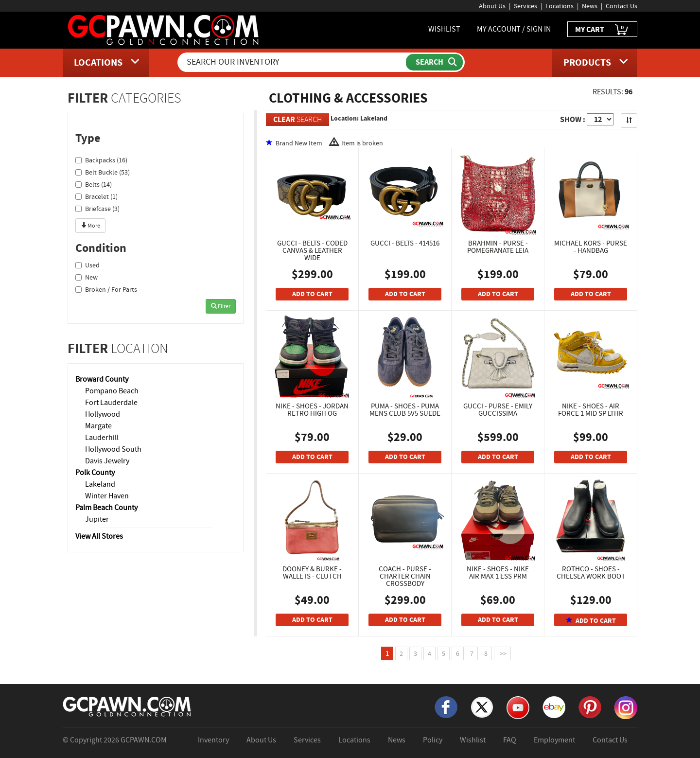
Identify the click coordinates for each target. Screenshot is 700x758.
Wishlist (473, 740)
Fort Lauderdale (111, 403)
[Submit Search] (434, 62)
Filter (221, 306)
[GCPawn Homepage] (164, 29)
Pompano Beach (112, 391)
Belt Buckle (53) (103, 172)
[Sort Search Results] (629, 121)
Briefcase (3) (97, 209)
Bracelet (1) (96, 196)
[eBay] (554, 706)
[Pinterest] (590, 706)
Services (525, 6)
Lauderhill (102, 438)
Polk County (95, 473)
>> (502, 653)
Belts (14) (94, 184)
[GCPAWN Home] (127, 706)
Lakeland (100, 484)
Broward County (102, 379)
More (90, 226)
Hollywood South (113, 449)
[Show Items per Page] (600, 119)
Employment (554, 740)
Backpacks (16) (101, 160)
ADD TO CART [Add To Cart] (312, 294)
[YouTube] (518, 707)
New (87, 277)
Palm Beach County (106, 508)
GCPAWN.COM (144, 740)
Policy (433, 740)
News (590, 6)
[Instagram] (626, 707)
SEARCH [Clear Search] (297, 119)
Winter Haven (107, 496)
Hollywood (103, 414)
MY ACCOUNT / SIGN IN (514, 29)
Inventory (213, 740)
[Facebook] (446, 706)
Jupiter (97, 519)
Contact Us (621, 6)
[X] (482, 706)
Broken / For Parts (106, 289)
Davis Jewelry (107, 461)
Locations (560, 6)
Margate (98, 426)
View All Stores (99, 536)
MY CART (602, 30)
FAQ (510, 740)
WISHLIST (444, 29)
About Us (492, 6)
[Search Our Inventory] (293, 62)
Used (87, 265)
